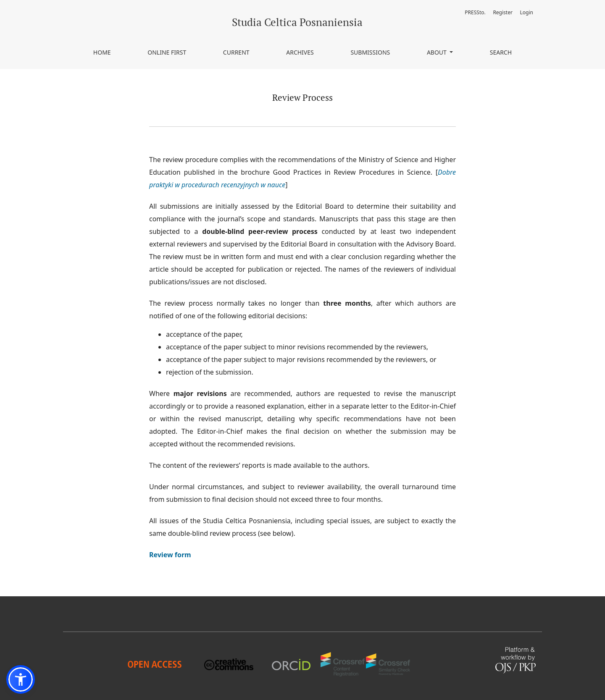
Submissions (370, 52)
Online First (167, 52)
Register (503, 12)
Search (501, 52)
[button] (21, 679)
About (438, 52)
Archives (300, 52)
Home (102, 52)
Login (527, 12)
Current (236, 52)
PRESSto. (475, 12)
